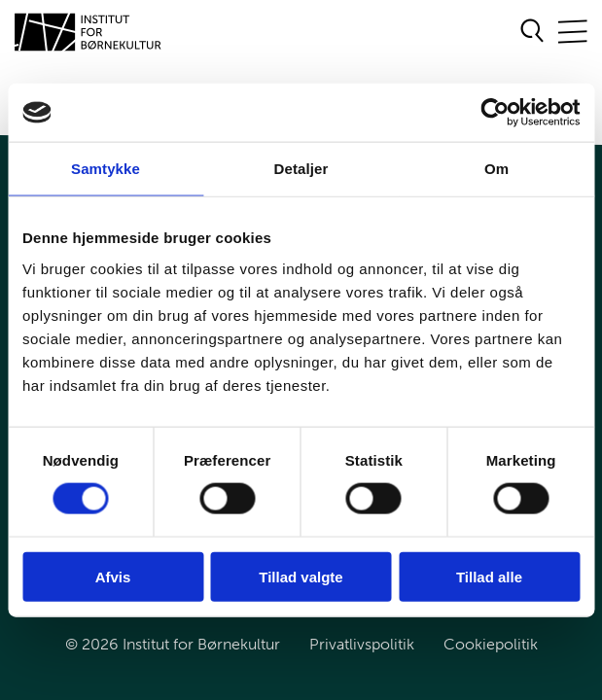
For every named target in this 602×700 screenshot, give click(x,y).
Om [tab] (496, 169)
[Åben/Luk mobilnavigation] (573, 33)
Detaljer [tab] (301, 169)
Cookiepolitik (491, 644)
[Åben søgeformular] (532, 32)
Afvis (113, 576)
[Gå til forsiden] (89, 32)
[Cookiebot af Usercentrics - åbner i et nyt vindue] (495, 113)
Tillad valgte (301, 576)
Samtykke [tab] (106, 169)
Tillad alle (489, 576)
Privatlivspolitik (362, 644)
